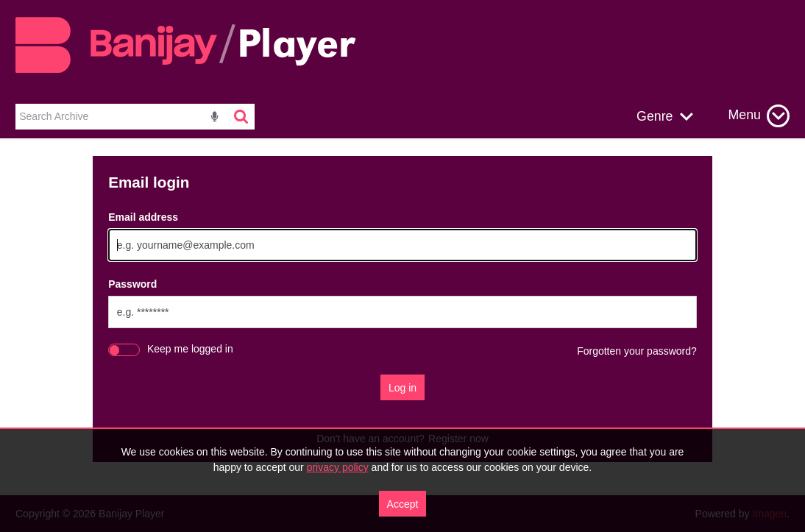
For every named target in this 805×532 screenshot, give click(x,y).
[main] (402, 317)
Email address (143, 217)
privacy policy (338, 467)
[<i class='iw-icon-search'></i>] (242, 117)
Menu (745, 115)
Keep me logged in (190, 349)
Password (132, 284)
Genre (655, 116)
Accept (403, 504)
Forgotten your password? (637, 351)
